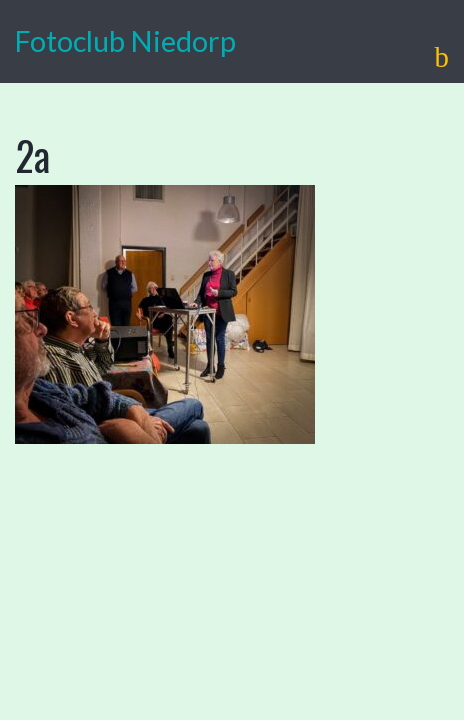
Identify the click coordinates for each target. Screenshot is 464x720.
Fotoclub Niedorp (125, 41)
